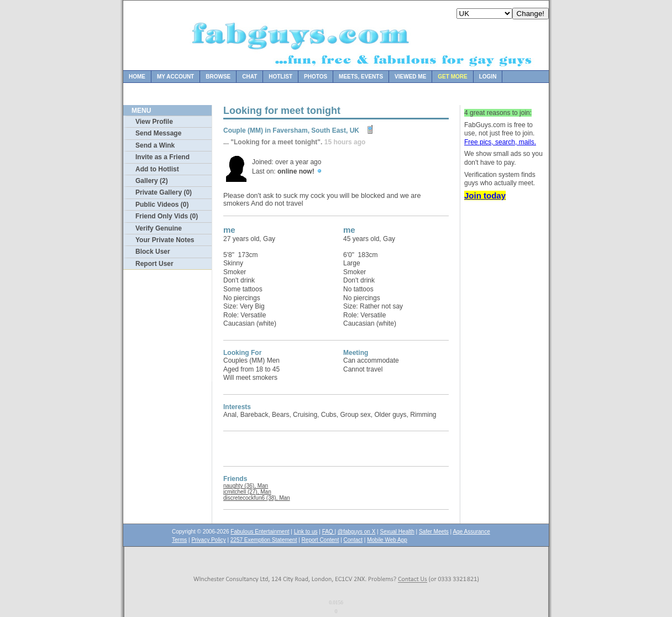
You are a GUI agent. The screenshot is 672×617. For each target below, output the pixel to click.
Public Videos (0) (162, 205)
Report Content (321, 540)
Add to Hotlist (157, 169)
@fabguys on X (357, 532)
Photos (316, 77)
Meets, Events (361, 77)
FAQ (329, 532)
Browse (218, 77)
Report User (154, 264)
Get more (452, 77)
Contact (353, 540)
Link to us (306, 532)
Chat (250, 77)
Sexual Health (397, 532)
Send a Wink (155, 145)
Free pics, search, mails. (500, 142)
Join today (485, 195)
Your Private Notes (165, 240)
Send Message (158, 133)
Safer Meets (434, 532)
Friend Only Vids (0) (167, 216)
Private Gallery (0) (164, 192)
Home (137, 77)
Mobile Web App (387, 540)
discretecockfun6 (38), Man (257, 498)
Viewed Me (410, 77)
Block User (153, 252)
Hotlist (280, 77)
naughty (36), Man (246, 486)
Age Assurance (471, 532)
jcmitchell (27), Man (247, 492)
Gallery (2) (152, 181)
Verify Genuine (159, 228)
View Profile (154, 122)
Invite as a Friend (162, 157)
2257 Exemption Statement (264, 540)
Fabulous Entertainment (260, 532)
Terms (179, 540)
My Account (175, 77)
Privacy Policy (208, 540)
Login (488, 77)
